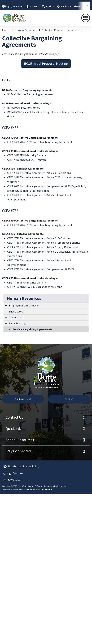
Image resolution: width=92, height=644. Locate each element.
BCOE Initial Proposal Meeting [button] (46, 63)
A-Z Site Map (13, 480)
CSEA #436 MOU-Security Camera (27, 155)
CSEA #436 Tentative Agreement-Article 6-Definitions (39, 173)
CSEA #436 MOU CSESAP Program (27, 160)
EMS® (38, 490)
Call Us (69, 399)
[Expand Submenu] (6, 305)
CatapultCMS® (27, 490)
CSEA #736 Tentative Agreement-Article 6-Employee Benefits (44, 243)
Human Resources (26, 30)
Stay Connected (18, 451)
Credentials (16, 317)
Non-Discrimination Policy (21, 466)
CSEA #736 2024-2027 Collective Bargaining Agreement (40, 225)
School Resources (20, 440)
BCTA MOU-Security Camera (24, 108)
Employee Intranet (14, 6)
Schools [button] (33, 6)
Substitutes (16, 311)
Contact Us (14, 417)
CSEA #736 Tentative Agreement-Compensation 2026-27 (41, 269)
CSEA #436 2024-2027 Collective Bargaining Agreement (40, 142)
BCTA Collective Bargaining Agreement (31, 94)
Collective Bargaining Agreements (62, 30)
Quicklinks (14, 429)
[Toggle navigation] (86, 18)
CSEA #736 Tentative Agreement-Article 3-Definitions (39, 238)
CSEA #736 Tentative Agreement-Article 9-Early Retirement (43, 247)
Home (6, 30)
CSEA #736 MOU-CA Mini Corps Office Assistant (35, 287)
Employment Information (25, 305)
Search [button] (49, 6)
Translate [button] (65, 6)
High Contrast (15, 473)
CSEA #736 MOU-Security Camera (27, 282)
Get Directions (23, 399)
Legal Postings (18, 323)
